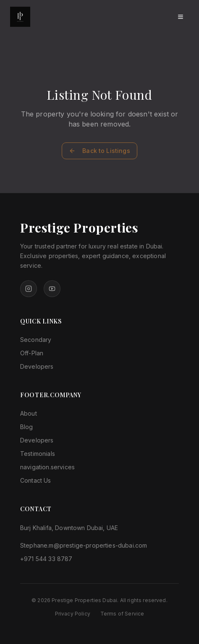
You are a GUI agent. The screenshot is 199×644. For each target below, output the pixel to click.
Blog (27, 427)
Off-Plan (32, 353)
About (29, 413)
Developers (37, 366)
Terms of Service (122, 614)
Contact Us (36, 480)
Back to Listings (99, 151)
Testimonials (38, 454)
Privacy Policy (73, 614)
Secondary (36, 340)
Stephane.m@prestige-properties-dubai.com (84, 545)
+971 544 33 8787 (46, 559)
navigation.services (47, 467)
